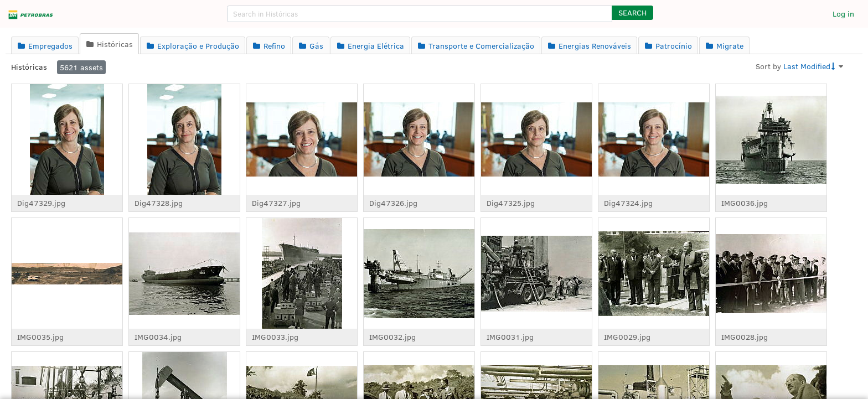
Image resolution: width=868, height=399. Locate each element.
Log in (843, 14)
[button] (632, 13)
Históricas (29, 67)
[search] (420, 14)
